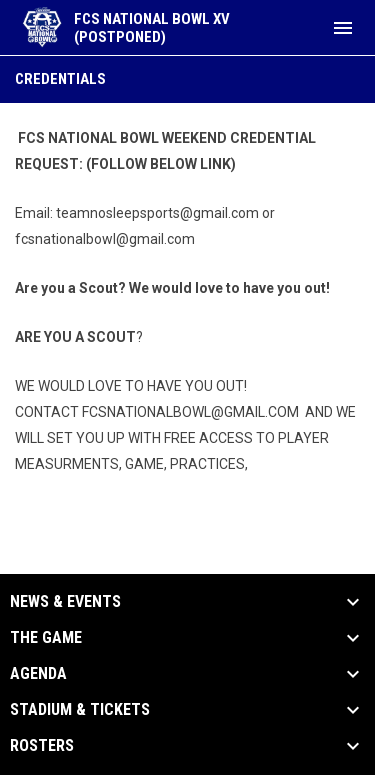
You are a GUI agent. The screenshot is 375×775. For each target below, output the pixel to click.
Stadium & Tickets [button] (80, 710)
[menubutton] (343, 28)
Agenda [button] (38, 674)
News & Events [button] (65, 602)
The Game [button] (46, 638)
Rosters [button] (42, 746)
